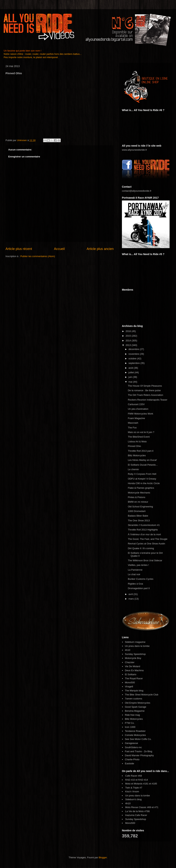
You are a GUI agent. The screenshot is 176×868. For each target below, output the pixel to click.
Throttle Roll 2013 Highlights (143, 530)
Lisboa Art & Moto (137, 442)
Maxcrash (133, 423)
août (131, 368)
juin (131, 377)
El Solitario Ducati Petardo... (143, 465)
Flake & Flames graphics (141, 488)
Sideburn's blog (133, 799)
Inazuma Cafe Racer (136, 815)
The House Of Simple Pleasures (145, 386)
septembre (134, 363)
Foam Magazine (136, 418)
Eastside (129, 763)
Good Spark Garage (135, 707)
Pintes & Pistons (136, 497)
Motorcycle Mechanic (139, 493)
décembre (134, 349)
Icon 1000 (130, 727)
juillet (132, 372)
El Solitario (131, 674)
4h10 (128, 650)
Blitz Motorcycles (137, 455)
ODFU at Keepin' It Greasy (142, 479)
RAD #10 (130, 780)
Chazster (130, 662)
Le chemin (133, 469)
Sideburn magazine (135, 642)
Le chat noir (134, 574)
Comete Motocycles (135, 735)
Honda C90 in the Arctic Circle (144, 483)
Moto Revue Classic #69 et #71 (142, 807)
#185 (154, 784)
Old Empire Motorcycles (137, 703)
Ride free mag (132, 715)
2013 (129, 345)
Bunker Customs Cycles (141, 579)
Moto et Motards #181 (137, 784)
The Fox (132, 428)
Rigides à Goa (135, 584)
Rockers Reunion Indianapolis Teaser (147, 400)
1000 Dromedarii (137, 511)
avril (131, 594)
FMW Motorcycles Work (140, 414)
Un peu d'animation (138, 409)
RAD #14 (143, 780)
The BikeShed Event (139, 437)
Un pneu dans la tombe (137, 646)
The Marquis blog (134, 691)
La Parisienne (135, 570)
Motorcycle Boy (133, 658)
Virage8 (129, 687)
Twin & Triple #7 (134, 788)
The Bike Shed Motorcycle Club (142, 695)
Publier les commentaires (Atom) (38, 256)
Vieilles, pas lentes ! (138, 565)
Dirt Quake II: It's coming (141, 548)
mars (132, 599)
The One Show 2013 (139, 520)
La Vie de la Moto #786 (137, 811)
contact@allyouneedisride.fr (137, 191)
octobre (133, 359)
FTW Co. (130, 723)
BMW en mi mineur (138, 502)
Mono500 (130, 682)
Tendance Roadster (135, 731)
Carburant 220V (136, 404)
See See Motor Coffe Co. (138, 739)
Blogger (103, 857)
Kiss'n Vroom (132, 791)
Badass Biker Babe (138, 516)
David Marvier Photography (139, 755)
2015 (129, 336)
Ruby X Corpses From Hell (142, 474)
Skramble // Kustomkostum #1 (144, 525)
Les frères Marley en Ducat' (142, 460)
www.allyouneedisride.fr (134, 150)
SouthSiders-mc (133, 747)
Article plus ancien (100, 249)
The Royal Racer (134, 678)
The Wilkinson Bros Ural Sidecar (145, 560)
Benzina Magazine (135, 711)
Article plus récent (19, 249)
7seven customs (133, 699)
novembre (134, 354)
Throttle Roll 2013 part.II (141, 451)
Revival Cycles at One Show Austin (146, 544)
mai (131, 382)
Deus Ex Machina (134, 670)
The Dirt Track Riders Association (145, 395)
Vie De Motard (132, 666)
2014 (129, 341)
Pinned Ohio (134, 446)
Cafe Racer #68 (134, 776)
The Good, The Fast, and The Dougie (148, 539)
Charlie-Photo (132, 759)
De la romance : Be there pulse (144, 390)
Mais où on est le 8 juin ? (141, 432)
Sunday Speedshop (135, 654)
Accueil (59, 249)
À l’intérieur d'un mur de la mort (144, 534)
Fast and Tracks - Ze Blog (139, 751)
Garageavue (131, 743)
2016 (129, 331)
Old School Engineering (140, 507)
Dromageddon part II (139, 588)
